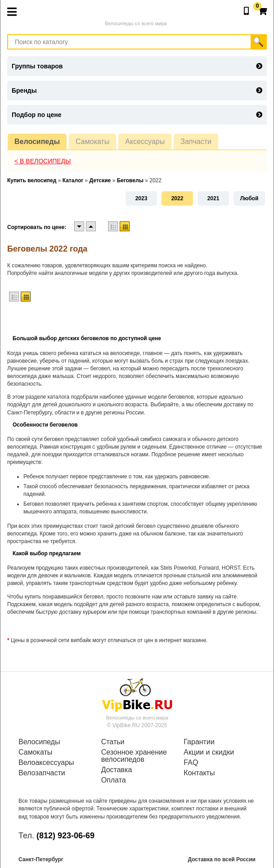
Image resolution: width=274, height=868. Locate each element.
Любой (249, 198)
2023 (141, 198)
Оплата (114, 780)
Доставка (117, 770)
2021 (213, 198)
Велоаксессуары (46, 763)
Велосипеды (37, 142)
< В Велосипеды (43, 161)
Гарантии (199, 742)
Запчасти (196, 142)
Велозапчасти (42, 773)
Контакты (199, 773)
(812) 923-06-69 (65, 836)
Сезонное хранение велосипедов (134, 756)
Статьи (113, 742)
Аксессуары (145, 142)
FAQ (191, 763)
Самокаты (92, 142)
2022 (177, 198)
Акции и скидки (209, 752)
